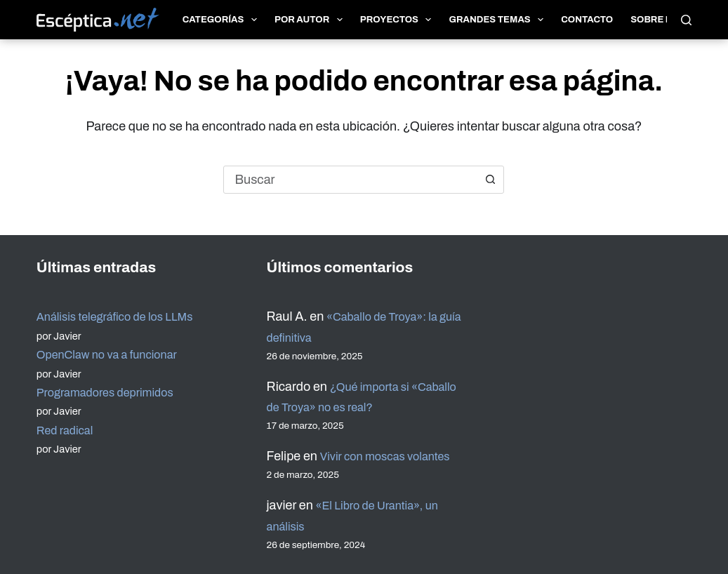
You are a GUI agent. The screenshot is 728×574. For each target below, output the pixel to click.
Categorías (223, 20)
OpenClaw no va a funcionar (115, 333)
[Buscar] (686, 20)
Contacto (587, 20)
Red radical (68, 409)
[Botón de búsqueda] (490, 180)
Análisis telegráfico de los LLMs (124, 296)
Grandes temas (499, 20)
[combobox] (350, 180)
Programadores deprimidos (113, 371)
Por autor (311, 20)
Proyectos (399, 20)
